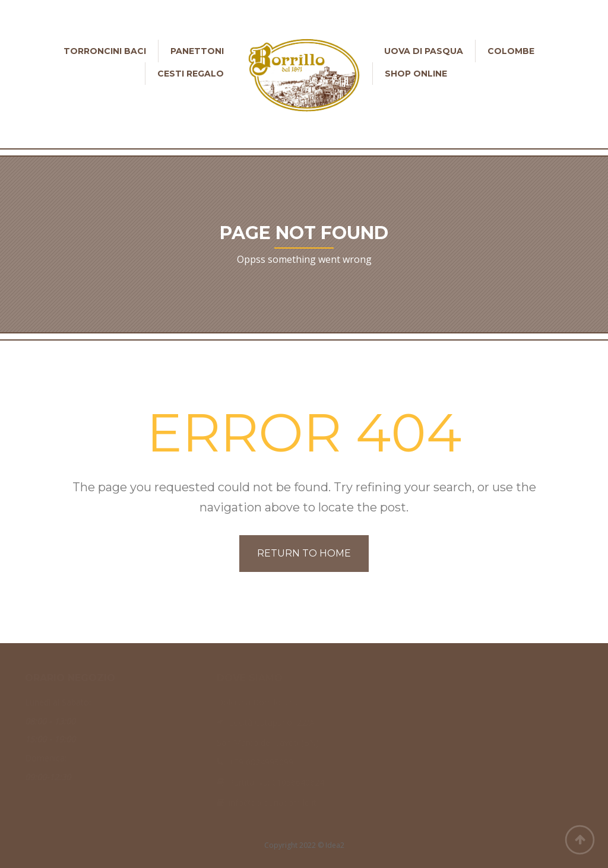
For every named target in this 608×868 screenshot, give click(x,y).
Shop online (416, 74)
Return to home (304, 553)
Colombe (511, 51)
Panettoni (197, 51)
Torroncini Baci (105, 51)
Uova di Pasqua (424, 51)
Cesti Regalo (191, 74)
